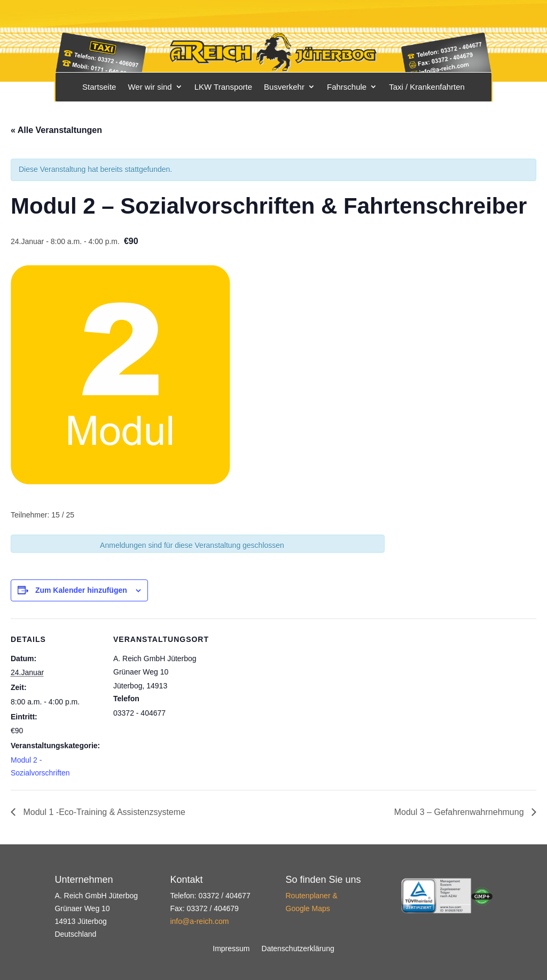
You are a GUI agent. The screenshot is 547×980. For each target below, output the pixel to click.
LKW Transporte (223, 87)
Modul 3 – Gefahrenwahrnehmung (460, 812)
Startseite (99, 87)
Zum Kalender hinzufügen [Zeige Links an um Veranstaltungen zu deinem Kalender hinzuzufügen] (81, 590)
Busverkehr (284, 87)
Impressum (231, 949)
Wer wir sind (150, 87)
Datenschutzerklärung (298, 949)
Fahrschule (347, 87)
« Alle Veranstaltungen (56, 130)
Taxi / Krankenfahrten (427, 87)
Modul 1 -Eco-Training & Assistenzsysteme (103, 812)
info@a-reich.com (199, 921)
